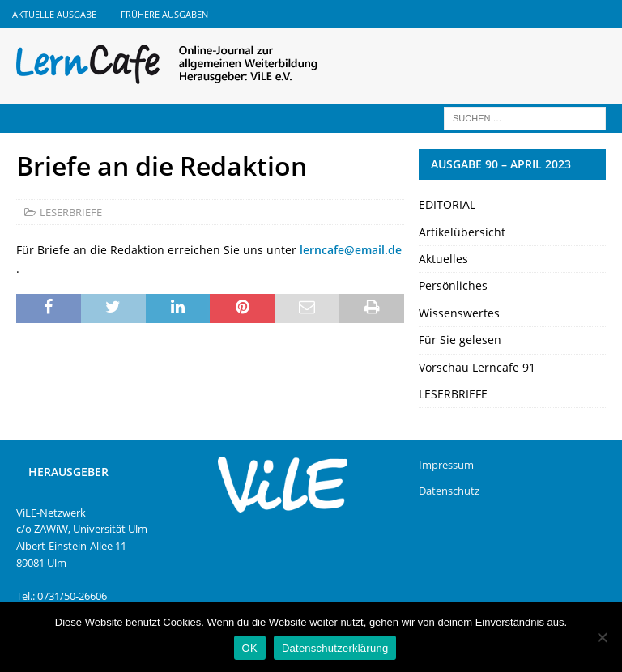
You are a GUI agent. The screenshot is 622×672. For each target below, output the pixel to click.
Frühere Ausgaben (164, 14)
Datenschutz (449, 491)
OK (250, 648)
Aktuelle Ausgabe (54, 14)
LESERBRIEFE (71, 212)
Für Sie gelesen (460, 340)
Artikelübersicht (462, 232)
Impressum (446, 465)
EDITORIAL (447, 204)
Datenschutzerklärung (335, 648)
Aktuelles (443, 259)
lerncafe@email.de (351, 250)
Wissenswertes (459, 313)
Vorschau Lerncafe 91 (477, 367)
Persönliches (453, 285)
